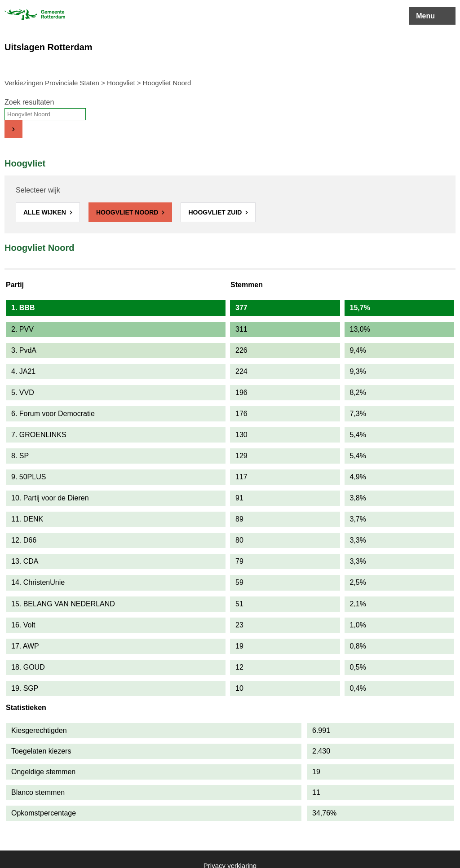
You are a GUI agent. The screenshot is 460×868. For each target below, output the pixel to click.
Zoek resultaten (29, 102)
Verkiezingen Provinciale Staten (52, 83)
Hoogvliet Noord (128, 212)
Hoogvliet (121, 83)
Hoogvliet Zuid (216, 212)
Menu (425, 16)
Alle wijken (46, 212)
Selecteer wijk (38, 190)
